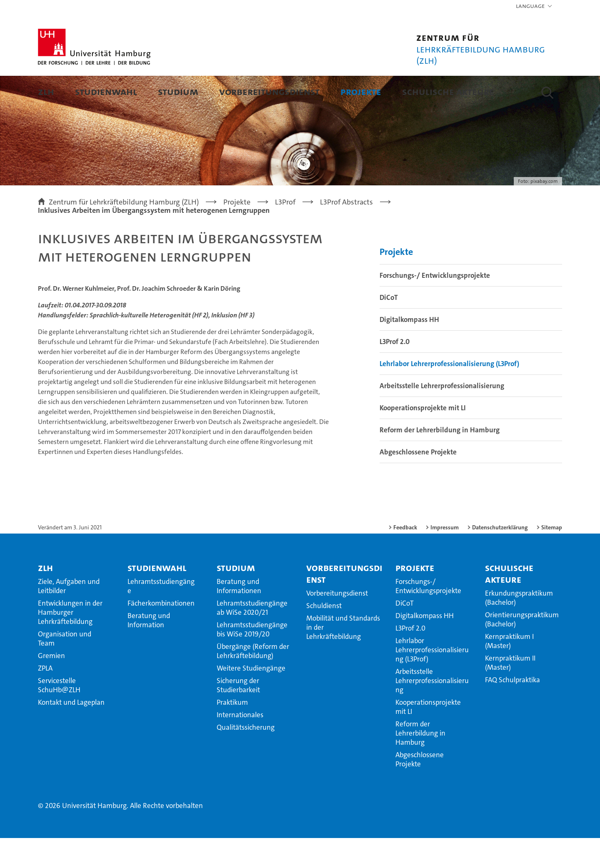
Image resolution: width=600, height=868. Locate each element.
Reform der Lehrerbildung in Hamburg (440, 460)
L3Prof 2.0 (395, 372)
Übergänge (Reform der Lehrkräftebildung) (253, 681)
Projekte (361, 91)
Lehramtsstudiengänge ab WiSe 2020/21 (252, 638)
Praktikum (232, 732)
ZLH (46, 91)
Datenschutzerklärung (500, 557)
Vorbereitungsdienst (269, 91)
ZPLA (45, 698)
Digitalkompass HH (409, 349)
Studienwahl (106, 91)
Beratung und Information (149, 650)
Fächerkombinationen (161, 633)
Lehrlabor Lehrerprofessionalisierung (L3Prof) (449, 394)
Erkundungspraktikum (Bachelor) (519, 628)
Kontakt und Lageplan (71, 732)
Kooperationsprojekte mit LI (423, 438)
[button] (534, 6)
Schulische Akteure (448, 91)
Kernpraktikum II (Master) (510, 693)
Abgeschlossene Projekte (418, 482)
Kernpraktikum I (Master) (509, 671)
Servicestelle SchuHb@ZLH (59, 715)
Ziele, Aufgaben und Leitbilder (69, 616)
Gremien (51, 686)
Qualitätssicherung (246, 757)
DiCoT (389, 327)
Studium (178, 91)
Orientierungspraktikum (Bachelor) (522, 649)
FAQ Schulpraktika (512, 710)
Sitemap (552, 557)
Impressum (445, 557)
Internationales (240, 745)
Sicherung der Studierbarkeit (238, 715)
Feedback (405, 557)
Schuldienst (324, 636)
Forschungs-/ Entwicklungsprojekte (435, 305)
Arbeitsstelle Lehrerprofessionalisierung (442, 416)
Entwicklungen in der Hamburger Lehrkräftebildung (70, 642)
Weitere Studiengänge (251, 698)
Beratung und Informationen (239, 616)
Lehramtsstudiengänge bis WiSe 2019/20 (252, 659)
